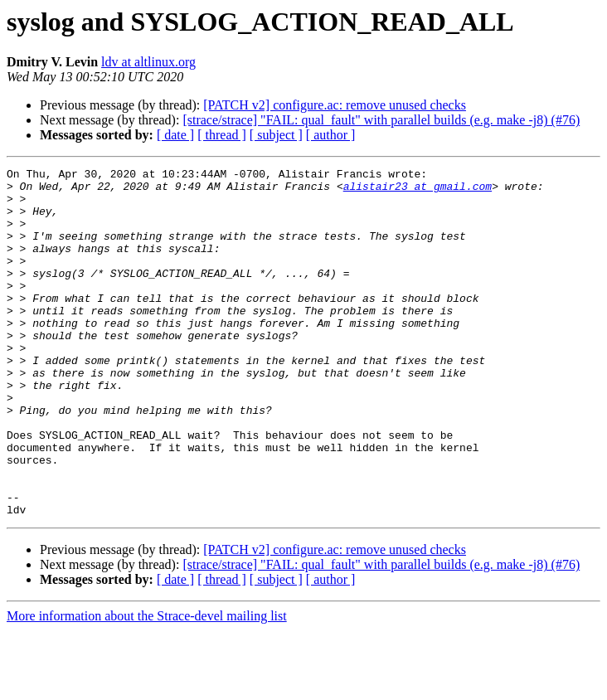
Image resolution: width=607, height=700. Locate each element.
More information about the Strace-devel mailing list (147, 685)
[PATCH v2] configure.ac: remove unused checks (335, 105)
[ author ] (331, 135)
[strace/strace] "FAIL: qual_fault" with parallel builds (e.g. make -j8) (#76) (381, 120)
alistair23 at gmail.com (418, 191)
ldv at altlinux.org (148, 62)
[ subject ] (276, 135)
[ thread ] (222, 135)
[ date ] (175, 135)
